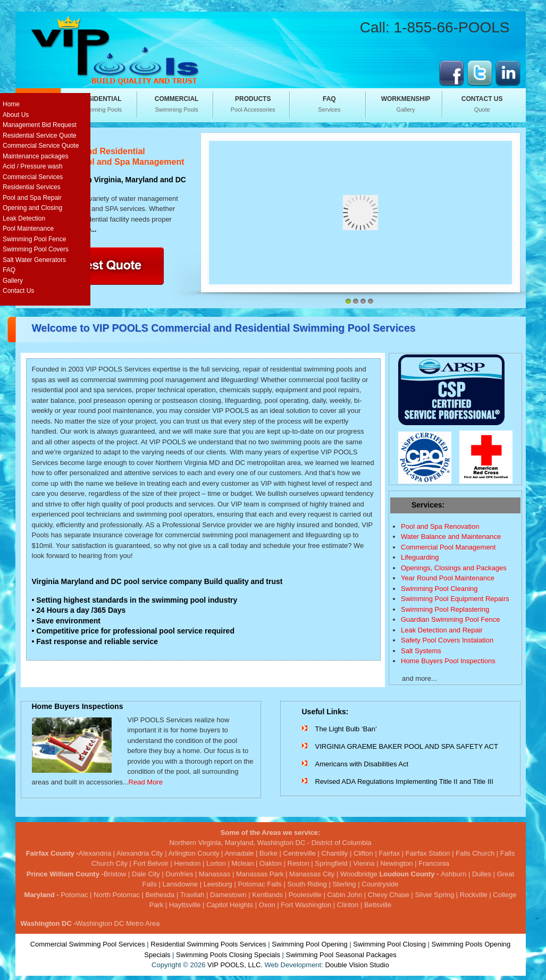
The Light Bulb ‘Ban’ (346, 729)
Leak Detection (24, 218)
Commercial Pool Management (448, 547)
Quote (482, 103)
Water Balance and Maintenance (451, 537)
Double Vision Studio (357, 965)
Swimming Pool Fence (34, 239)
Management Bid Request (40, 125)
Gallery (406, 103)
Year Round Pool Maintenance (448, 578)
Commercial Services (33, 177)
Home (11, 104)
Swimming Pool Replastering (445, 609)
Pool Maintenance (28, 229)
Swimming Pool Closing (389, 944)
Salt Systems (421, 651)
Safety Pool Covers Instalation (447, 640)
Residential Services (32, 187)
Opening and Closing (32, 208)
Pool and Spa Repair (32, 198)
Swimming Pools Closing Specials (228, 955)
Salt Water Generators (34, 260)
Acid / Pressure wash (33, 166)
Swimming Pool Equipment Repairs (455, 599)
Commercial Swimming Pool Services (88, 944)
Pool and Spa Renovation (440, 526)
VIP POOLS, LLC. (235, 965)
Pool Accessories (253, 103)
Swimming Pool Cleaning (439, 589)
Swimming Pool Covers (36, 249)
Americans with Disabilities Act (362, 764)
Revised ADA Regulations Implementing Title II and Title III (404, 782)
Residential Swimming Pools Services (208, 944)
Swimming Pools (100, 103)
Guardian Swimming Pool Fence (450, 619)
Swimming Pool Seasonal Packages (341, 955)
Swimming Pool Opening (309, 944)
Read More (146, 782)
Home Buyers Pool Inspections (448, 661)
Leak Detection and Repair (442, 630)
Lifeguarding (420, 557)
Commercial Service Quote (41, 146)
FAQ (9, 270)
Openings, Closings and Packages (454, 568)
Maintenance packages (35, 156)
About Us (16, 115)
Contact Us (18, 291)
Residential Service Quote (40, 136)
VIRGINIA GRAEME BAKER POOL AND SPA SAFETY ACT (407, 746)
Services (329, 103)
